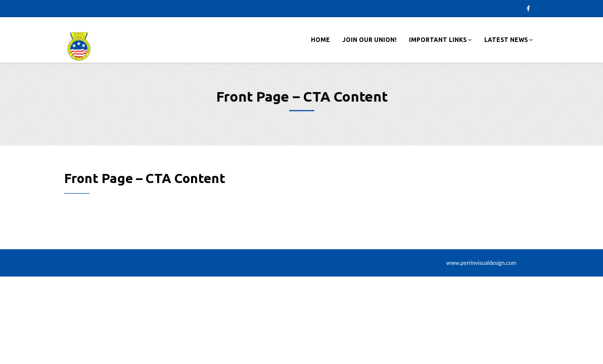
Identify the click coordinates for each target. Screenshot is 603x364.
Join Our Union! (369, 40)
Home (320, 40)
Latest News (509, 40)
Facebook (529, 9)
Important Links (440, 40)
